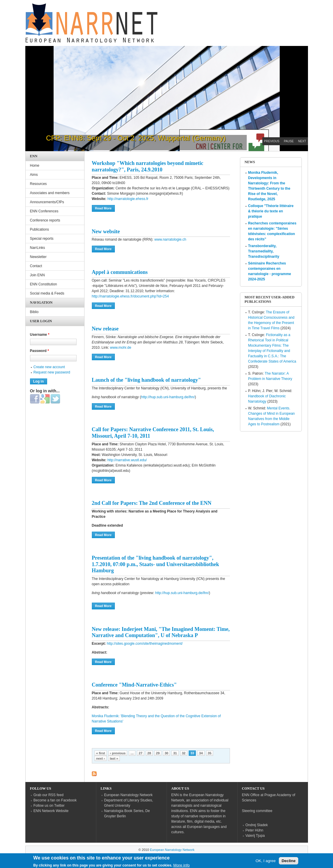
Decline (288, 862)
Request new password (52, 372)
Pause (289, 141)
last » (114, 758)
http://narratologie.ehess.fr (127, 199)
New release (105, 329)
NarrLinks (38, 248)
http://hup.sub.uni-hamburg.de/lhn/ (168, 397)
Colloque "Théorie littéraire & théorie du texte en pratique (271, 211)
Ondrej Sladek (257, 825)
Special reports (42, 239)
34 (201, 753)
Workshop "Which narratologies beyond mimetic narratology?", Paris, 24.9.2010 (148, 166)
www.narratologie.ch (170, 239)
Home (35, 166)
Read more (105, 208)
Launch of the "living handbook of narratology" (146, 380)
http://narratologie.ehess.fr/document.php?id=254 (130, 296)
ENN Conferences (44, 211)
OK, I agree (266, 862)
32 (184, 753)
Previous (272, 141)
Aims (34, 175)
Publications (40, 229)
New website (106, 232)
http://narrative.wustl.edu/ (127, 460)
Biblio (34, 312)
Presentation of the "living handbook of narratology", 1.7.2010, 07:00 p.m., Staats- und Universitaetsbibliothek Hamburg (156, 564)
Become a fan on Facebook (55, 800)
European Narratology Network (129, 795)
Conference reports (45, 220)
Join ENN (38, 275)
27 (140, 753)
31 (175, 753)
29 (158, 753)
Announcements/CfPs (47, 202)
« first (101, 753)
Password (40, 351)
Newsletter (38, 257)
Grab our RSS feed (49, 795)
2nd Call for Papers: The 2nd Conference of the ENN (152, 503)
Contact (36, 266)
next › (101, 758)
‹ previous (118, 753)
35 (210, 753)
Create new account (49, 367)
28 (149, 753)
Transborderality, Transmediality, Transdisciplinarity (264, 251)
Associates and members (50, 193)
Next (302, 141)
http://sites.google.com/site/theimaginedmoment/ (144, 644)
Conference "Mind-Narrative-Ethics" (134, 685)
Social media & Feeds (47, 293)
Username (40, 335)
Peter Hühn (255, 830)
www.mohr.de (121, 348)
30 (166, 753)
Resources (38, 184)
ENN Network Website (51, 811)
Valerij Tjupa (255, 836)
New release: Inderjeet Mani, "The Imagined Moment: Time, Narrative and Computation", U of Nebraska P (161, 632)
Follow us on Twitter (49, 806)
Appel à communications (120, 272)
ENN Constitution (44, 284)
